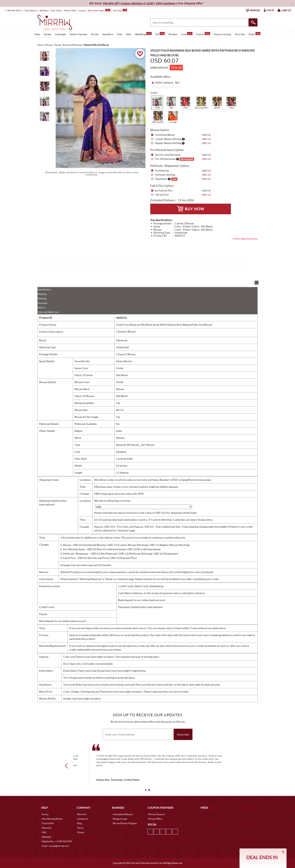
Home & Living (222, 34)
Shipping (42, 294)
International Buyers (123, 814)
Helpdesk (46, 837)
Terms (80, 828)
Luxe (187, 34)
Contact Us (83, 819)
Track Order (56, 11)
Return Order (70, 11)
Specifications (44, 289)
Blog (79, 823)
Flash (255, 34)
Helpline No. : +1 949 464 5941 (57, 841)
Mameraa (122, 340)
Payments (42, 303)
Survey (82, 11)
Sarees (48, 34)
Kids (120, 34)
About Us (82, 814)
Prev (68, 766)
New (37, 34)
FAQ (44, 832)
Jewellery (108, 34)
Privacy (81, 832)
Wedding (143, 34)
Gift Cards (120, 11)
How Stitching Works (52, 819)
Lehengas (60, 34)
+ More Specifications (245, 239)
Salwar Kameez (78, 34)
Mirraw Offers (155, 819)
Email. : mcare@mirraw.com (56, 846)
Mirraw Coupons (156, 814)
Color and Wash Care (48, 312)
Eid (160, 34)
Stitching (42, 298)
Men (129, 34)
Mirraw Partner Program (125, 823)
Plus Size (240, 34)
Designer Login (120, 819)
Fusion (203, 34)
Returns (42, 307)
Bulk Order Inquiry (96, 11)
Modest (173, 34)
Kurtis (95, 34)
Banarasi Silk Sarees (128, 445)
